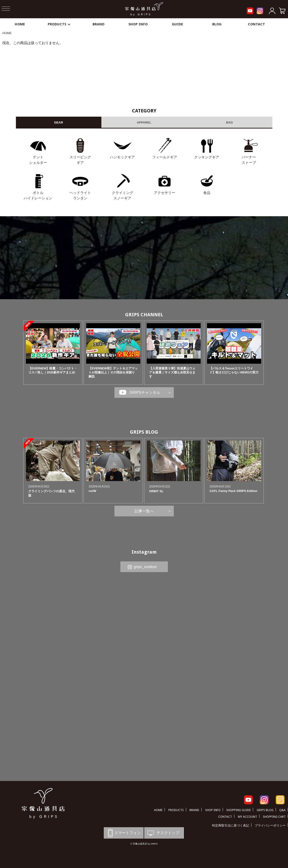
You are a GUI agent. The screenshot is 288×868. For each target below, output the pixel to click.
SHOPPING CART (274, 817)
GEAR (59, 122)
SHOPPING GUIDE (238, 810)
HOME (20, 24)
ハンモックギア (122, 157)
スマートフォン (123, 833)
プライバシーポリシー (270, 825)
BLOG (217, 24)
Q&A (282, 810)
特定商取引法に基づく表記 (231, 825)
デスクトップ (163, 833)
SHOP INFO (138, 24)
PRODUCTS (59, 24)
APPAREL (144, 122)
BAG (229, 122)
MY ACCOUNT (248, 817)
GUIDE (177, 24)
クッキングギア (207, 157)
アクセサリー (165, 193)
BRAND (99, 24)
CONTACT (256, 24)
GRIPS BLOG (144, 432)
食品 (207, 193)
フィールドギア (165, 157)
